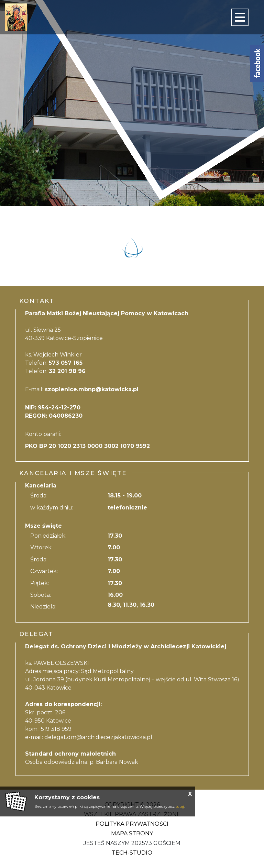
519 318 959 (56, 729)
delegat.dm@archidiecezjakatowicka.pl (98, 737)
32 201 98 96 (67, 371)
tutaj (180, 806)
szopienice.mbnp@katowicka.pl (92, 389)
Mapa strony (132, 833)
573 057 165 (66, 363)
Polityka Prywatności (132, 824)
